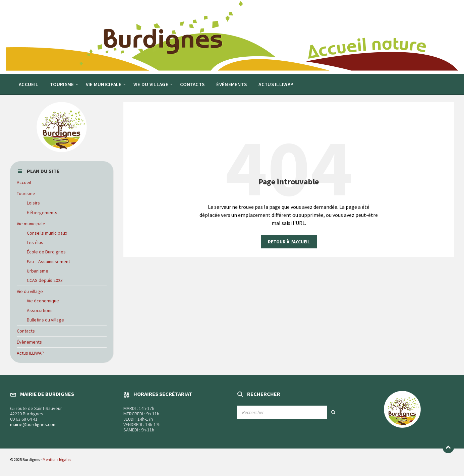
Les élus (35, 242)
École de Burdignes (46, 252)
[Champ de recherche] (289, 412)
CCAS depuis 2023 (45, 280)
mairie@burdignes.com (33, 424)
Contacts (26, 331)
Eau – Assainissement (48, 261)
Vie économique (43, 301)
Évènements (29, 342)
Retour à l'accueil (289, 242)
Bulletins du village (45, 320)
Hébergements (42, 213)
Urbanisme (38, 271)
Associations (40, 310)
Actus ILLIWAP (31, 353)
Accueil (24, 182)
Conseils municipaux (47, 233)
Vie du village (30, 291)
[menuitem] (28, 84)
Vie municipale (31, 224)
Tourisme (26, 193)
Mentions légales (57, 459)
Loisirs (33, 203)
